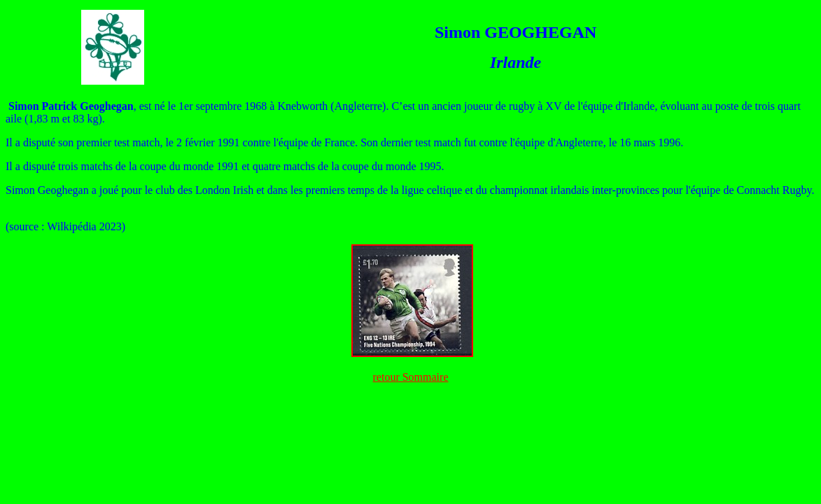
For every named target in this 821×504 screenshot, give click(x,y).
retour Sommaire (411, 377)
